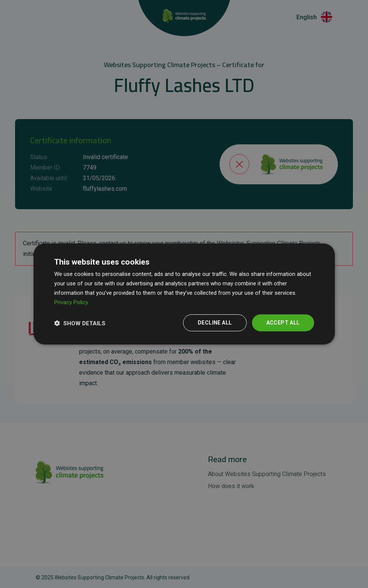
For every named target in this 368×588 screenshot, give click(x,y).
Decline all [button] (215, 323)
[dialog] (184, 294)
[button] (80, 323)
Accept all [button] (283, 323)
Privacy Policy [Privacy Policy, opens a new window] (71, 302)
